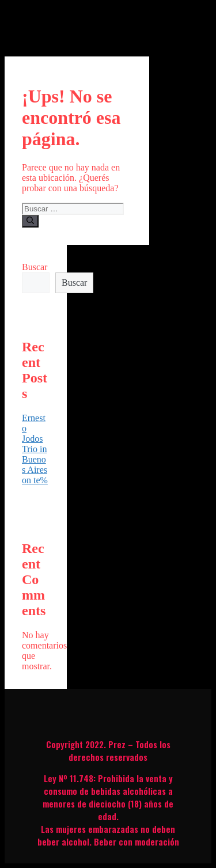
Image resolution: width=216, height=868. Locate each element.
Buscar (35, 267)
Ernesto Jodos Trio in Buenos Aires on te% (35, 449)
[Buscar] (30, 221)
